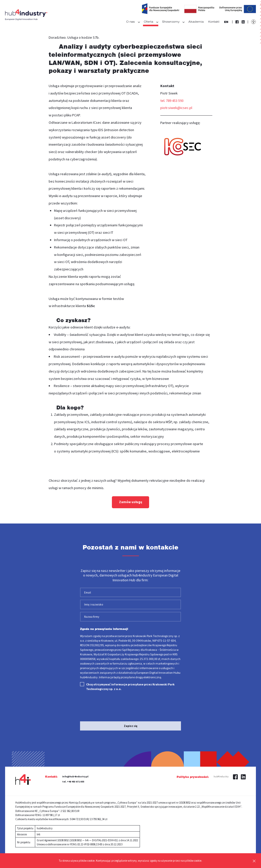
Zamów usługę (131, 502)
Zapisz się (131, 701)
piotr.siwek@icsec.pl (176, 108)
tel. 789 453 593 (172, 101)
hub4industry (221, 752)
